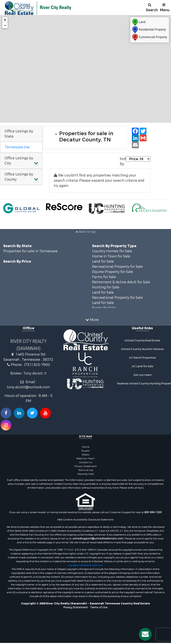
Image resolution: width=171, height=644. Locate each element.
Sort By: (122, 161)
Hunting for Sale (106, 287)
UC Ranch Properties (142, 358)
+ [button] (5, 20)
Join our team (142, 375)
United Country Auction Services (142, 349)
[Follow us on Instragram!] (6, 425)
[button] (21, 161)
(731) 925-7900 (37, 365)
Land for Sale (103, 261)
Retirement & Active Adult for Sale (121, 282)
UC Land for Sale (142, 366)
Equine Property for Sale (113, 272)
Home (86, 447)
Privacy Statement (85, 466)
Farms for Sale (104, 277)
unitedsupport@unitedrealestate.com (98, 539)
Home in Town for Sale (111, 256)
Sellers (85, 455)
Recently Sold (86, 474)
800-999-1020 (153, 512)
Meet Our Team (86, 458)
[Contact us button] (145, 634)
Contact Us (86, 462)
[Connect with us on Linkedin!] (19, 413)
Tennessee (17, 147)
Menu (165, 8)
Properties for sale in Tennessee (30, 251)
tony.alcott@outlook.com (28, 387)
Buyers (86, 451)
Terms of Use (86, 470)
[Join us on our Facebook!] (6, 413)
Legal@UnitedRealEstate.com (86, 565)
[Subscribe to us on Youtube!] (45, 413)
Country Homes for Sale (112, 251)
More (92, 320)
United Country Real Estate (142, 341)
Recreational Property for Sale (117, 267)
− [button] (5, 26)
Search (151, 8)
